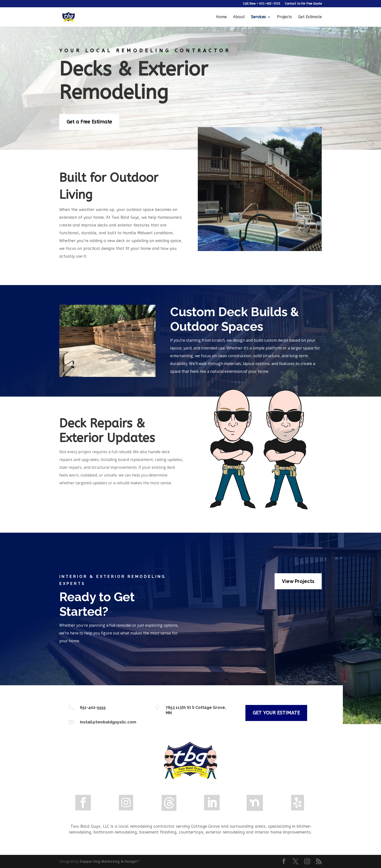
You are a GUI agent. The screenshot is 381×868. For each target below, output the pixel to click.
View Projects (298, 581)
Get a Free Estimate (89, 122)
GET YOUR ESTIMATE (276, 713)
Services (258, 17)
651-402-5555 (93, 707)
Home (221, 17)
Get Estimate (310, 17)
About (239, 17)
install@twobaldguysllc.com (108, 722)
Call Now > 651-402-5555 (262, 4)
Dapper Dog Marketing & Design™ (109, 861)
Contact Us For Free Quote (303, 4)
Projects (284, 17)
